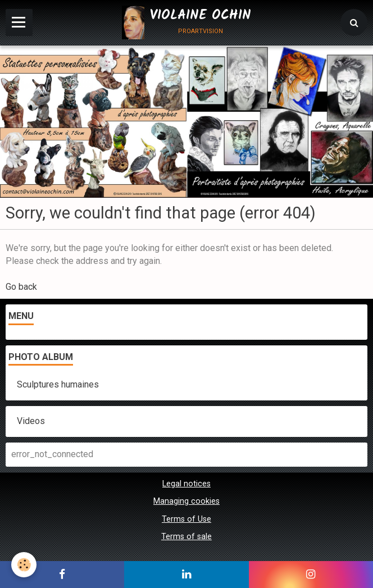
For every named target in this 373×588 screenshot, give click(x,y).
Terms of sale (186, 537)
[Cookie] (24, 565)
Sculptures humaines (58, 384)
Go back (21, 287)
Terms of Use (186, 519)
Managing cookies (186, 501)
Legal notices (186, 484)
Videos (31, 421)
